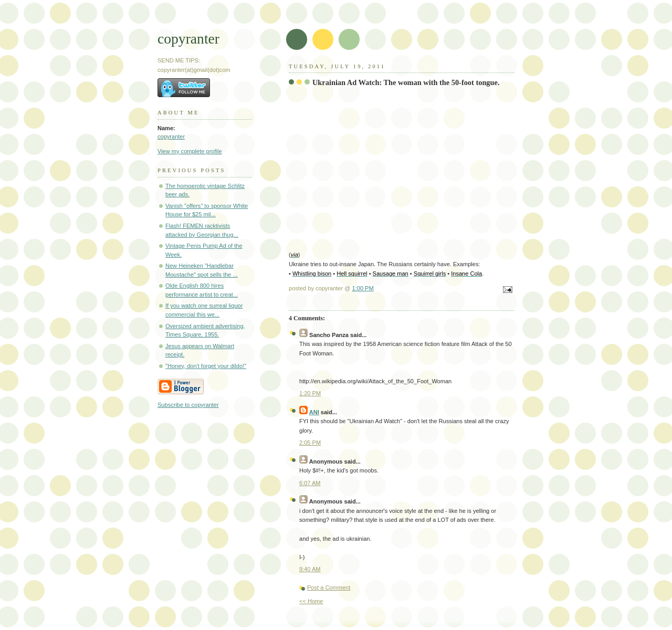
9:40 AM (310, 569)
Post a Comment (329, 587)
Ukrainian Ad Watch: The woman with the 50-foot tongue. (406, 82)
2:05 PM (310, 443)
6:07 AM (310, 483)
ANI (314, 412)
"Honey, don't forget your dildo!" (206, 366)
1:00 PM (363, 288)
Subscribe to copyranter (188, 405)
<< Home (311, 601)
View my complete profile (190, 151)
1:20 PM (310, 393)
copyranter (188, 39)
